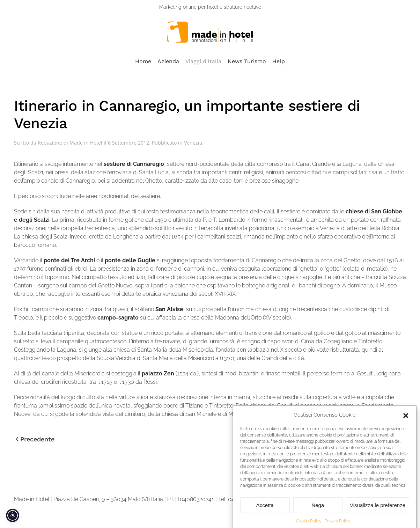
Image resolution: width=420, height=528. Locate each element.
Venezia (193, 143)
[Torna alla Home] (210, 32)
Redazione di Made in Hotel (70, 143)
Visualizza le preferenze (378, 510)
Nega (318, 510)
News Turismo (247, 61)
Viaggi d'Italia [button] (203, 61)
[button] (406, 420)
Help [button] (279, 61)
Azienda (168, 61)
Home (143, 61)
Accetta (265, 510)
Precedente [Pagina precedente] (35, 439)
